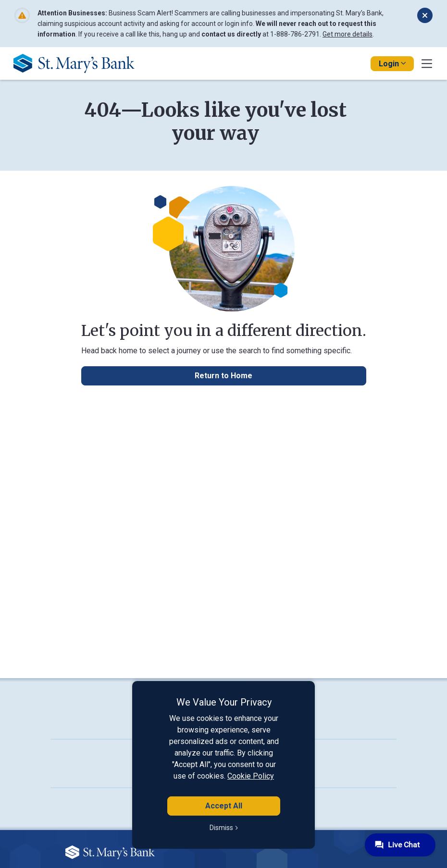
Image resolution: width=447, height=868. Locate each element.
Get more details (348, 34)
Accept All (224, 806)
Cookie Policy (251, 776)
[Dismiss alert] (425, 15)
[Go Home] (77, 63)
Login (392, 64)
